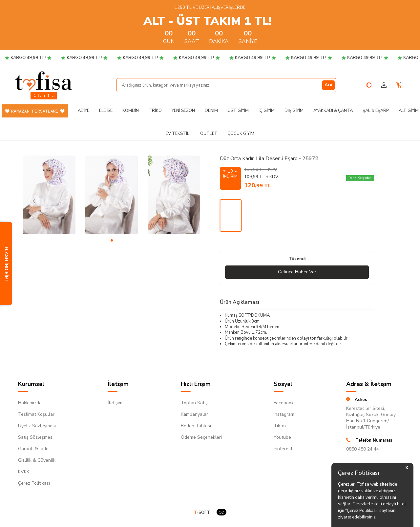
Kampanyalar (194, 414)
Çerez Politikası (34, 483)
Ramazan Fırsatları (35, 111)
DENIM (211, 111)
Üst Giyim (238, 111)
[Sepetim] (399, 85)
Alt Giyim (409, 111)
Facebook (284, 403)
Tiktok (280, 426)
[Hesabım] (384, 85)
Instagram (284, 414)
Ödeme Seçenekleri (201, 437)
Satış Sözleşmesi (36, 437)
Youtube (282, 437)
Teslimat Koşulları (37, 414)
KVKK (24, 472)
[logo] (44, 81)
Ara (328, 85)
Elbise (106, 111)
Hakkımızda (30, 403)
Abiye (84, 111)
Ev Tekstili (178, 134)
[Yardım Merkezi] (369, 85)
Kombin (131, 111)
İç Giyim (267, 111)
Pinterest (283, 449)
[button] (112, 240)
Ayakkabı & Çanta (333, 111)
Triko (155, 111)
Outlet (209, 134)
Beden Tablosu (197, 426)
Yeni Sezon (183, 111)
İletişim (115, 403)
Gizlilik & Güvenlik (37, 460)
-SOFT (202, 513)
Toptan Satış (194, 403)
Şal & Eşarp (376, 111)
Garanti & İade (33, 449)
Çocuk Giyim (241, 134)
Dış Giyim (294, 111)
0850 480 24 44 (363, 449)
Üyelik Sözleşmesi (37, 426)
